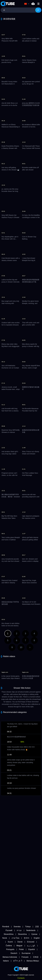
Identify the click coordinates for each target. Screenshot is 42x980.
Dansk (20, 942)
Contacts (21, 978)
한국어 (27, 938)
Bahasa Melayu (33, 961)
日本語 (36, 957)
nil (33, 4)
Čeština (9, 946)
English (37, 938)
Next (30, 647)
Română (6, 927)
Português (10, 949)
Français (25, 957)
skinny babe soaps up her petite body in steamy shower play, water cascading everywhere (21, 762)
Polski (21, 949)
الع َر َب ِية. (31, 946)
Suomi (10, 942)
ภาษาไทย (15, 938)
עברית (19, 930)
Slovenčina (22, 934)
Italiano (6, 961)
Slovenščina (9, 934)
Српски (34, 934)
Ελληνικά (31, 942)
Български (26, 953)
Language (26, 4)
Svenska (17, 927)
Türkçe (28, 927)
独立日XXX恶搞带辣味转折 (16, 737)
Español (32, 949)
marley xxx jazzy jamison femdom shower (22, 788)
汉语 (37, 927)
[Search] (38, 10)
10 (21, 647)
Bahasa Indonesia (10, 957)
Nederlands (31, 930)
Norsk (5, 938)
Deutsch (14, 953)
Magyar (19, 946)
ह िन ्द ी (18, 961)
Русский (9, 930)
